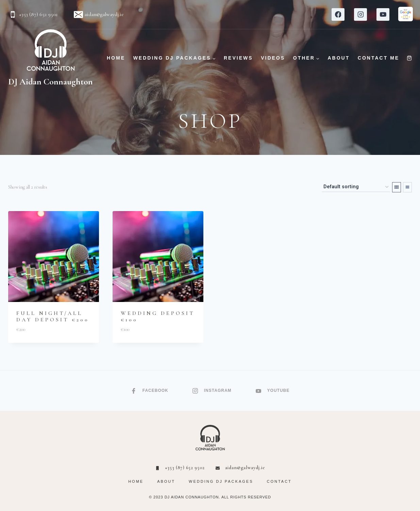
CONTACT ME (379, 58)
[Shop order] (356, 187)
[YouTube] (383, 15)
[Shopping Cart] (409, 58)
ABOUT (339, 58)
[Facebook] (338, 15)
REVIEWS (238, 58)
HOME (116, 58)
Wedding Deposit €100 (158, 316)
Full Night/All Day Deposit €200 (53, 316)
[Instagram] (360, 15)
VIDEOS (273, 58)
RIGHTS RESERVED (251, 497)
